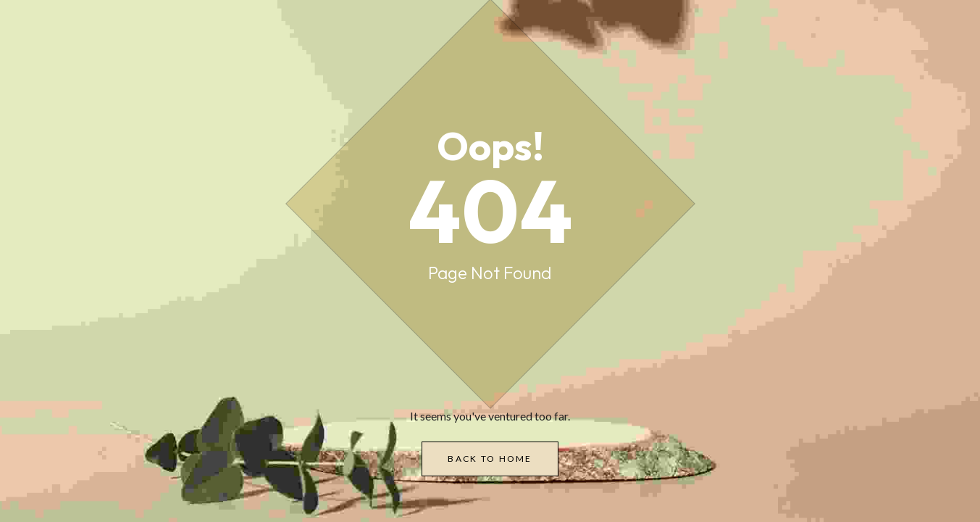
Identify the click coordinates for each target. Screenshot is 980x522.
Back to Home (490, 459)
